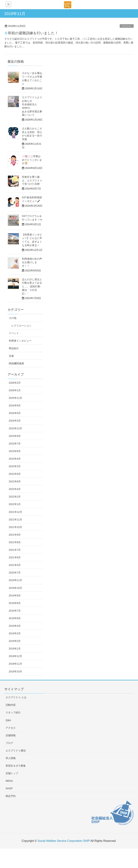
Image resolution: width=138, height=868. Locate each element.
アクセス (11, 728)
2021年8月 (15, 542)
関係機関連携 (16, 363)
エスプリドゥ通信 (16, 751)
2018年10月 (16, 671)
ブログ (9, 743)
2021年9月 (15, 535)
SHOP (9, 788)
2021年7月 (15, 550)
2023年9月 (15, 436)
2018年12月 (16, 656)
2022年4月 (15, 489)
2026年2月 (15, 383)
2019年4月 (15, 626)
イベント (127, 26)
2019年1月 (15, 649)
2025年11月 (16, 398)
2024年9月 (15, 405)
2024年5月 (15, 413)
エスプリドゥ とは (16, 697)
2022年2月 (15, 497)
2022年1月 (15, 504)
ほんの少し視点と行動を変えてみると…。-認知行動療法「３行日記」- (32, 286)
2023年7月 (15, 444)
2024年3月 (15, 421)
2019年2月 (15, 641)
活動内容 (11, 705)
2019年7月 (15, 611)
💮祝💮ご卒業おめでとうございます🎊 (32, 160)
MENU (9, 781)
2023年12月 (16, 428)
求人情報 (11, 758)
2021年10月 (16, 527)
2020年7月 (15, 573)
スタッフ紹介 (13, 712)
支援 (11, 356)
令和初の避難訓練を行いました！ (31, 33)
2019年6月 (15, 618)
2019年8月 (15, 603)
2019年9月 (15, 596)
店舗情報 (11, 735)
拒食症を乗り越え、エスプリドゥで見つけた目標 (32, 180)
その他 (13, 318)
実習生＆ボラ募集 (16, 766)
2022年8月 (15, 481)
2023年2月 (15, 466)
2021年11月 (16, 520)
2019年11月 (16, 580)
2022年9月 (15, 474)
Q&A (8, 720)
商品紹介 (14, 348)
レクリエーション (21, 326)
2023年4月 (15, 459)
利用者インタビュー (20, 341)
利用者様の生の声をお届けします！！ (32, 262)
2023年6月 (15, 451)
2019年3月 (15, 633)
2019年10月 (16, 588)
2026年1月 (15, 390)
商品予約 (11, 796)
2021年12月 (16, 512)
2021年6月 (15, 557)
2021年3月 (15, 565)
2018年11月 (16, 664)
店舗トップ (12, 773)
